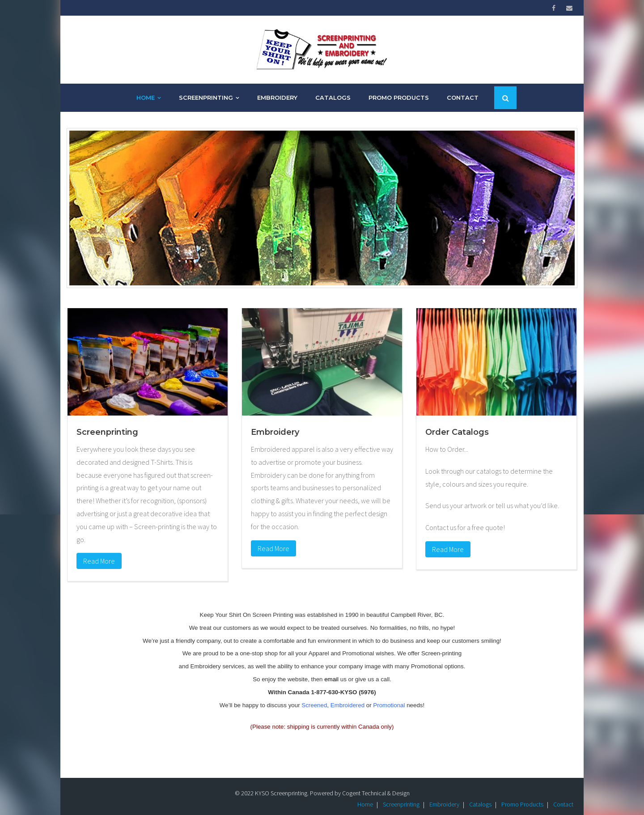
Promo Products (522, 795)
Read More (99, 552)
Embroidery (444, 795)
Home (365, 795)
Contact (563, 795)
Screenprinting (401, 795)
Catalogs (480, 795)
